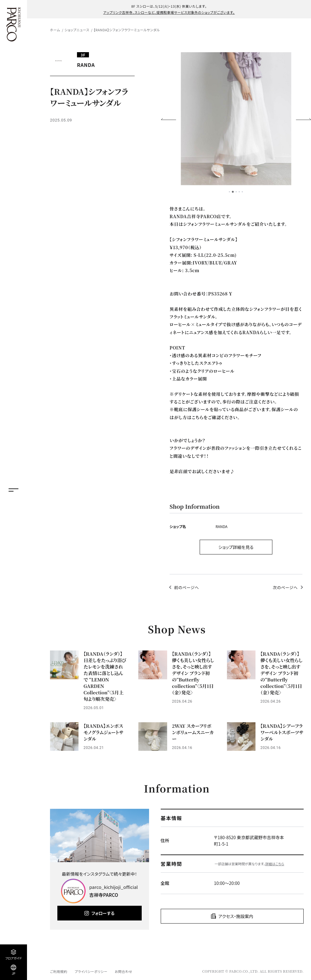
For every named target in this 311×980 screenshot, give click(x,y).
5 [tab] (242, 192)
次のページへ (285, 587)
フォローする (103, 913)
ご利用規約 (59, 971)
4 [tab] (239, 192)
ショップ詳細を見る (236, 547)
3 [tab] (236, 192)
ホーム (55, 30)
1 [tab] (229, 192)
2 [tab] (233, 192)
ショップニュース (77, 30)
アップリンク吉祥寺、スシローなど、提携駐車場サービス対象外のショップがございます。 (169, 12)
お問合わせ (123, 971)
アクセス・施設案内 (236, 916)
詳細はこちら (275, 864)
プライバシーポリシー (91, 971)
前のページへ (187, 587)
